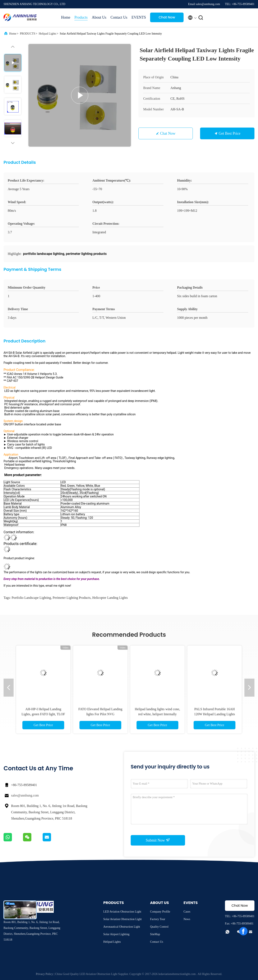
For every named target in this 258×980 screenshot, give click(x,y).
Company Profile (160, 912)
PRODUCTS (27, 34)
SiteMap (155, 934)
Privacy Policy (44, 974)
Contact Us (119, 17)
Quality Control (159, 927)
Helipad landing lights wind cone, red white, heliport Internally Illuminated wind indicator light (157, 714)
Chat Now (167, 17)
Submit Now (158, 840)
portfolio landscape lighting (31, 598)
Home (66, 17)
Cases (187, 912)
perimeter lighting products (72, 598)
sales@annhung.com (25, 795)
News (187, 919)
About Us (99, 17)
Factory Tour (158, 919)
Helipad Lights (47, 34)
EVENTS (139, 17)
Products (81, 17)
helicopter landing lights (110, 598)
